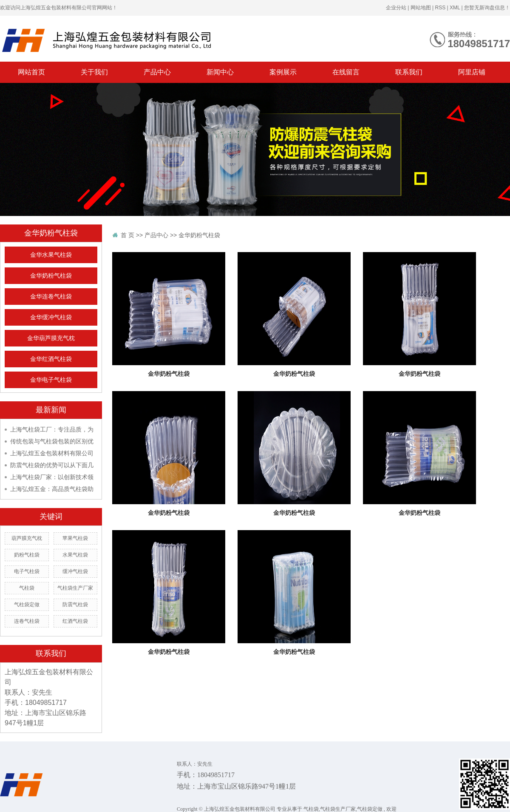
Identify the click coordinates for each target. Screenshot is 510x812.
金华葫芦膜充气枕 (51, 338)
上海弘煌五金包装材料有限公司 (52, 453)
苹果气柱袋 (75, 538)
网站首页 (31, 72)
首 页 (127, 235)
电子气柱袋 (27, 571)
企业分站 (396, 8)
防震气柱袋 (75, 605)
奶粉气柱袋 (27, 555)
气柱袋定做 (27, 605)
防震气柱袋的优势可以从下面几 (52, 465)
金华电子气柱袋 (51, 380)
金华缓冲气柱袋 (51, 317)
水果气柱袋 (75, 555)
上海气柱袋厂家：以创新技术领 (52, 477)
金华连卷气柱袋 (51, 297)
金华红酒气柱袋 (51, 359)
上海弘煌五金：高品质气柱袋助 (52, 489)
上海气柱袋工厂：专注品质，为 (52, 429)
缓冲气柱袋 (75, 571)
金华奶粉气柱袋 (51, 276)
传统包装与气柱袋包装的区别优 (52, 441)
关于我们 (94, 72)
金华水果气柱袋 (51, 255)
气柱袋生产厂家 (75, 588)
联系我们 (409, 72)
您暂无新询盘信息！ (487, 8)
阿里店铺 (472, 72)
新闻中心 (220, 72)
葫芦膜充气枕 (27, 538)
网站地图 (421, 8)
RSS (440, 8)
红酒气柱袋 (75, 621)
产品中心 (157, 72)
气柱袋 (27, 588)
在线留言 (346, 72)
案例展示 (283, 72)
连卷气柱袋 (27, 621)
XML (455, 8)
